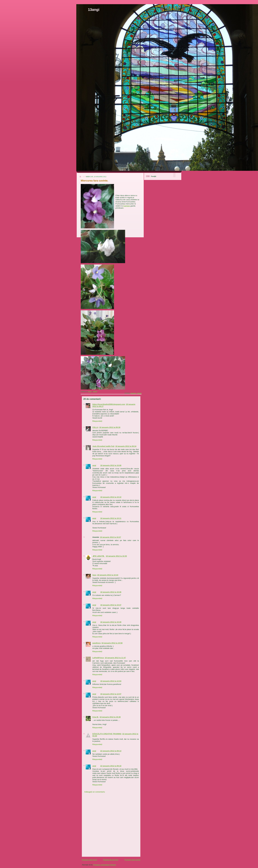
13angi (94, 10)
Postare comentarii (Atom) (105, 865)
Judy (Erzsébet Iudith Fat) (103, 446)
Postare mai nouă (89, 860)
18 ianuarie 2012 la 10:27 (110, 537)
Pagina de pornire (111, 860)
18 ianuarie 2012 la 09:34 (126, 446)
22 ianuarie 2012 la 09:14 (111, 751)
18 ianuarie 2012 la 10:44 (108, 575)
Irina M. (96, 717)
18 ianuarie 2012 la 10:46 (111, 592)
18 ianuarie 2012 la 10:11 (111, 518)
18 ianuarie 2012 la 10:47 (111, 605)
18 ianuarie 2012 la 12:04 (111, 681)
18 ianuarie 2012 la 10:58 (112, 643)
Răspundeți (97, 421)
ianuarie (133, 393)
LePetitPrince (98, 658)
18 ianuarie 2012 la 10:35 (116, 556)
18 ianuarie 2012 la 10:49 (111, 622)
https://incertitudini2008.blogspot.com (109, 404)
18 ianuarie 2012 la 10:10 (111, 497)
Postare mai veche (132, 860)
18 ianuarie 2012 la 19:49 (110, 717)
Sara (94, 575)
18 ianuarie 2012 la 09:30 (110, 427)
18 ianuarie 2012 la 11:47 (115, 658)
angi (94, 465)
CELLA (95, 427)
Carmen (127, 206)
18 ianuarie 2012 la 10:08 (111, 465)
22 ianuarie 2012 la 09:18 (111, 766)
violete (139, 393)
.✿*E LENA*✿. (99, 556)
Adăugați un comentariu (95, 792)
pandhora (96, 643)
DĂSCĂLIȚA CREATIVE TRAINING (107, 734)
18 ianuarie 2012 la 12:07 (111, 694)
